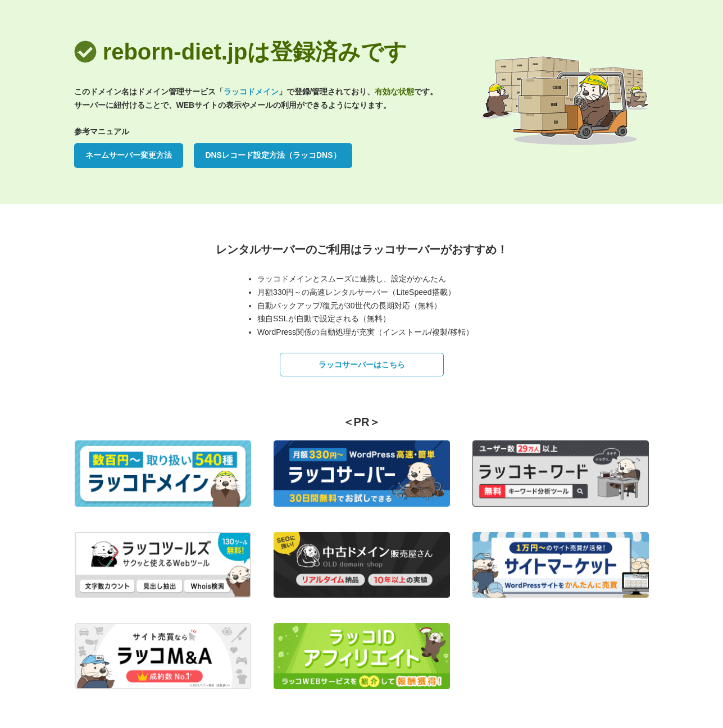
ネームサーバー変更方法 (129, 155)
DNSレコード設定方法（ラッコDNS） (273, 155)
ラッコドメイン (251, 92)
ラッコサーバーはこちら (362, 365)
